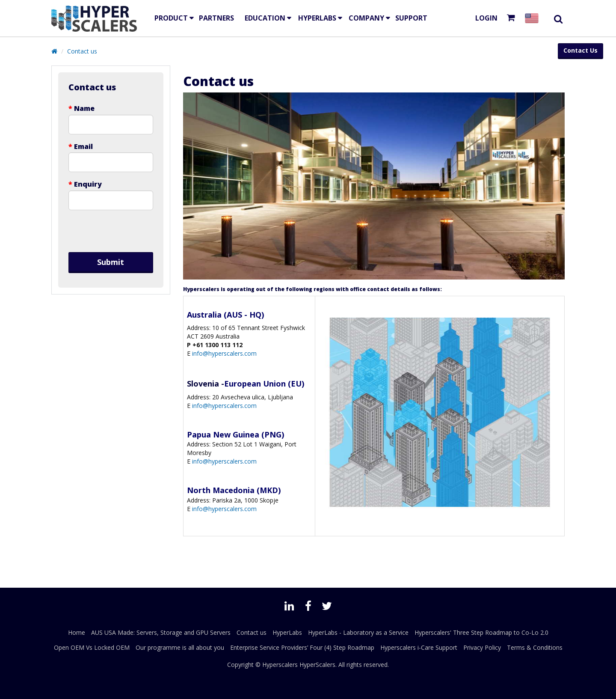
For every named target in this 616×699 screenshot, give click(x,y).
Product (171, 18)
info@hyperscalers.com (224, 353)
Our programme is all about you (180, 647)
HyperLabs (317, 18)
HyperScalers (317, 665)
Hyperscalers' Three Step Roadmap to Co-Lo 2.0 (481, 632)
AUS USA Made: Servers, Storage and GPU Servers (161, 632)
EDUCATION (265, 18)
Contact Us (580, 50)
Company (366, 18)
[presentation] (111, 231)
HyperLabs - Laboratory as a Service (358, 632)
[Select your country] (533, 18)
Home (77, 632)
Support (411, 18)
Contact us (82, 51)
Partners (216, 18)
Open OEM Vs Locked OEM (92, 647)
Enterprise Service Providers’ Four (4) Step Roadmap (302, 647)
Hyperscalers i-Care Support (419, 647)
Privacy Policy (482, 647)
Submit (111, 262)
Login (486, 18)
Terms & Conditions (535, 647)
